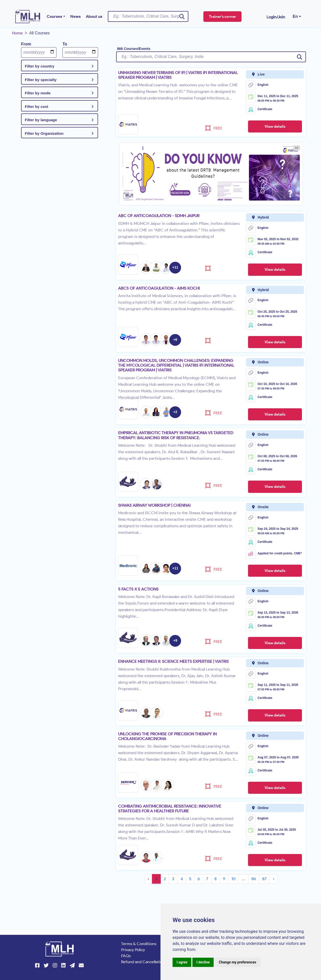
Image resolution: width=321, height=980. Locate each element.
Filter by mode (38, 93)
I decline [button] (203, 962)
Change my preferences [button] (237, 962)
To (65, 44)
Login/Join (276, 17)
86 (254, 879)
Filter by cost (36, 107)
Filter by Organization (44, 133)
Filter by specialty (41, 80)
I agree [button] (182, 962)
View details (275, 126)
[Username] (148, 16)
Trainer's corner (222, 17)
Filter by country (40, 66)
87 (264, 879)
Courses (54, 16)
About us (94, 16)
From (26, 44)
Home (17, 33)
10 (233, 879)
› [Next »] (274, 879)
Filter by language (41, 120)
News (75, 16)
